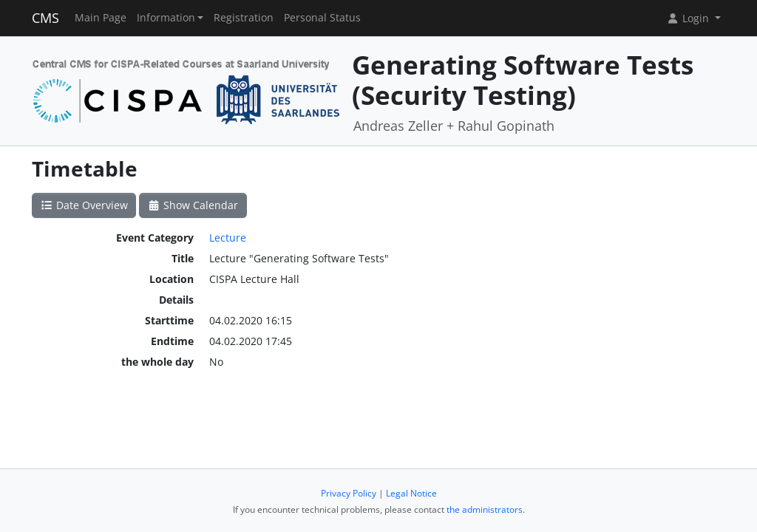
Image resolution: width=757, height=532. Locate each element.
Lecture (228, 238)
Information (166, 18)
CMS (45, 18)
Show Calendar (193, 205)
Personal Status (322, 18)
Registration (244, 18)
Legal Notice (411, 493)
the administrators (485, 509)
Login (689, 18)
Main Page (101, 18)
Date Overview (84, 205)
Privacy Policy (349, 493)
